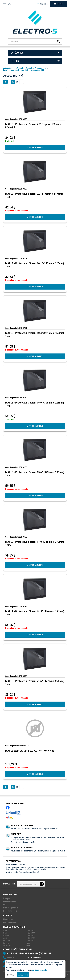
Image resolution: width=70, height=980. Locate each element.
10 (13, 82)
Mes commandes (10, 922)
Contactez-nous (9, 902)
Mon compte (8, 919)
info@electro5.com (30, 842)
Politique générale (11, 908)
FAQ (5, 905)
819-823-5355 (35, 957)
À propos (7, 899)
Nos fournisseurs (10, 911)
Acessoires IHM (38, 70)
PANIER (58, 4)
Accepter (23, 975)
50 (22, 82)
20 (17, 82)
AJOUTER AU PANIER (35, 147)
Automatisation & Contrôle (14, 68)
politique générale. (40, 970)
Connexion (42, 4)
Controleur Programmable (36, 68)
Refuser (11, 975)
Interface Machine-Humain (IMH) (16, 70)
